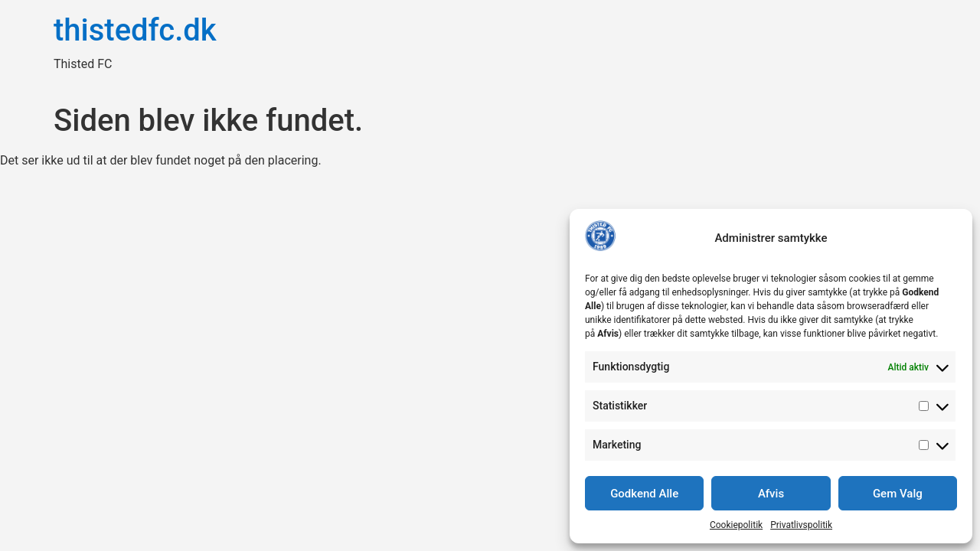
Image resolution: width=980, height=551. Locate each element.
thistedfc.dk (135, 30)
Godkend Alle (644, 494)
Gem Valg (898, 494)
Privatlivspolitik (801, 525)
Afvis (771, 494)
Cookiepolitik (736, 525)
